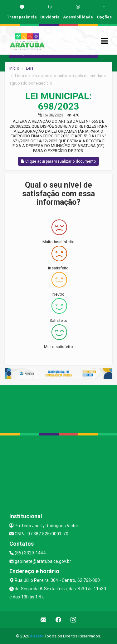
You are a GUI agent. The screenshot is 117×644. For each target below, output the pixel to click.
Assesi (36, 636)
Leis (30, 68)
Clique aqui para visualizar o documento (58, 161)
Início (14, 68)
